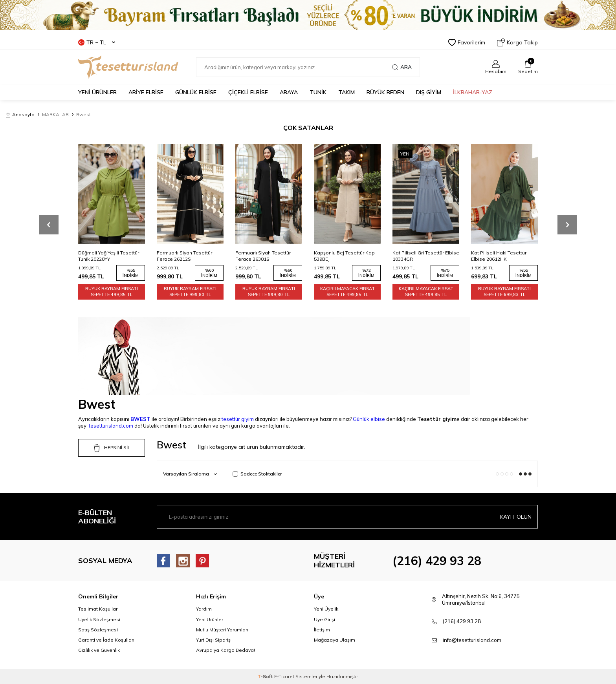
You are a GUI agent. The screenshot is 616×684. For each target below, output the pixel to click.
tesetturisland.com (111, 426)
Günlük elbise (369, 419)
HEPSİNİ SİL (112, 448)
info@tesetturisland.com (472, 640)
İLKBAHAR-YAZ (473, 92)
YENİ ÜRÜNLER (97, 92)
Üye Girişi (324, 619)
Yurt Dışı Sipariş (213, 640)
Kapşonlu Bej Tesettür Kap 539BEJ (344, 256)
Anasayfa (20, 114)
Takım (346, 92)
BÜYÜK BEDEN (385, 92)
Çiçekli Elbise (248, 92)
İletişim (322, 630)
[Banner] (308, 15)
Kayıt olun (516, 517)
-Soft (266, 676)
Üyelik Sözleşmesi (99, 619)
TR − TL (97, 42)
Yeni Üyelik (326, 609)
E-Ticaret (284, 676)
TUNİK (318, 92)
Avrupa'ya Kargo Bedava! (225, 650)
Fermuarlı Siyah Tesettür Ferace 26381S (263, 256)
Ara (402, 67)
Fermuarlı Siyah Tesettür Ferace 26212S (184, 256)
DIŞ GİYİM (429, 92)
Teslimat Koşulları (98, 609)
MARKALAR (55, 114)
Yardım (204, 609)
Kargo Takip (517, 42)
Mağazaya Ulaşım (335, 640)
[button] (49, 225)
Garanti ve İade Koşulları (106, 640)
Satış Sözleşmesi (98, 630)
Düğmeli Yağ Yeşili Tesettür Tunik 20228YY (109, 256)
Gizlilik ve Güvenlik (99, 650)
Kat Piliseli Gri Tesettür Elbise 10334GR (426, 256)
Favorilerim (467, 42)
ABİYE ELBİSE (146, 92)
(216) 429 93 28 (437, 561)
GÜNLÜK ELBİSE (196, 92)
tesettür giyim (238, 419)
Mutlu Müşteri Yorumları (222, 630)
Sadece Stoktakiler (257, 474)
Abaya (289, 92)
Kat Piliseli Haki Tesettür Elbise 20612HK (499, 256)
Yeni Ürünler (210, 619)
